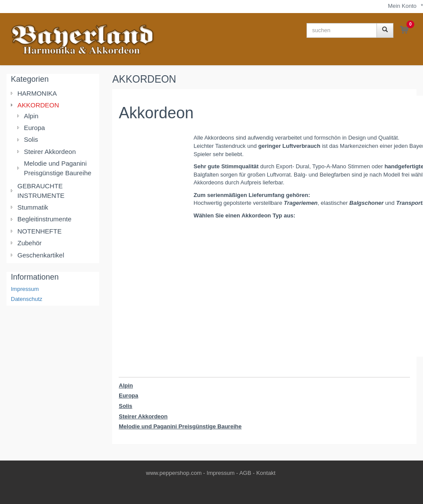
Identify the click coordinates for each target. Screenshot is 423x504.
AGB (245, 473)
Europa (128, 396)
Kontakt (266, 473)
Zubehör (30, 243)
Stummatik (33, 207)
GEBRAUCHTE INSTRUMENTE (41, 190)
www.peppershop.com (174, 473)
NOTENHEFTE (40, 231)
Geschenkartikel (41, 255)
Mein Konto (402, 6)
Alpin (126, 386)
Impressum (25, 289)
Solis (125, 406)
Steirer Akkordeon (143, 416)
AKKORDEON (144, 79)
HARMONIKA (37, 93)
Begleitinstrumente (44, 219)
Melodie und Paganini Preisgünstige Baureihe (180, 426)
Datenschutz (27, 299)
